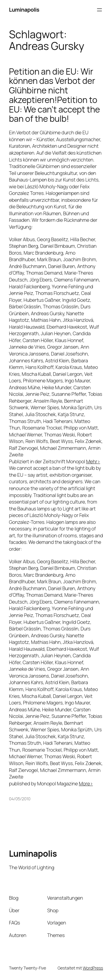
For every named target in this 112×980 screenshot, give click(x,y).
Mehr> (93, 461)
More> (86, 784)
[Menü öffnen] (99, 10)
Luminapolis (24, 10)
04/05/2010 (20, 799)
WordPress (93, 968)
